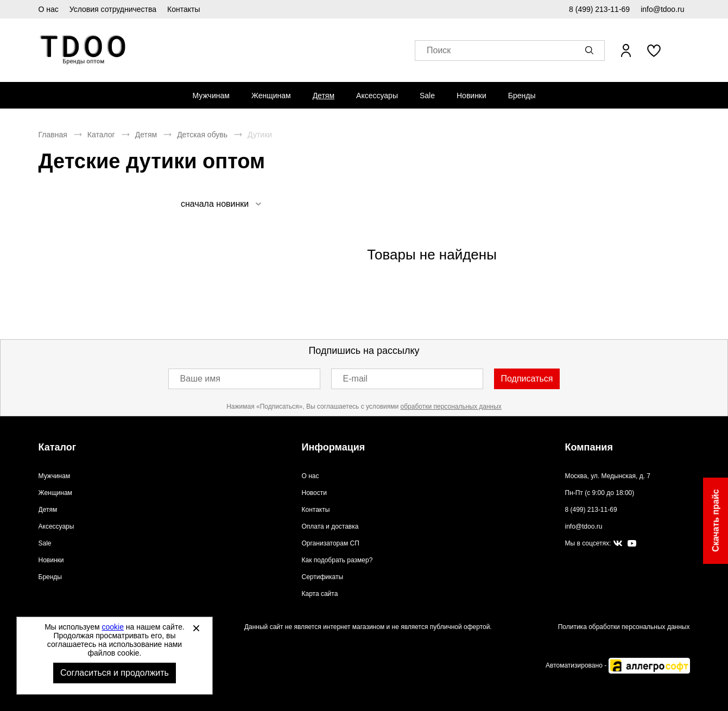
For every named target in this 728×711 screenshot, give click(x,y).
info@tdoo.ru (662, 9)
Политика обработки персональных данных (624, 627)
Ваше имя (200, 379)
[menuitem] (211, 96)
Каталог (101, 135)
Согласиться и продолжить (115, 673)
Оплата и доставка (330, 526)
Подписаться (527, 379)
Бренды (522, 96)
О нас (49, 9)
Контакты (183, 9)
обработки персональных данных (451, 407)
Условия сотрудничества (113, 9)
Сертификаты (323, 577)
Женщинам (271, 96)
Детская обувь (202, 135)
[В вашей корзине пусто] (683, 50)
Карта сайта (320, 594)
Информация (334, 447)
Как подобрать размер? (337, 560)
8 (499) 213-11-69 (599, 9)
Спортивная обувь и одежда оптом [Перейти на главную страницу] (83, 50)
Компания (589, 447)
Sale (427, 96)
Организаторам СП (331, 543)
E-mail (355, 379)
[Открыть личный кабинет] (626, 50)
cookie (113, 627)
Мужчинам (211, 96)
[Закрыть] (196, 628)
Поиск (439, 51)
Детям (324, 96)
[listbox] (221, 204)
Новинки (471, 96)
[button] (591, 50)
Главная (53, 135)
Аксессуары (377, 96)
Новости (314, 493)
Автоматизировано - (618, 665)
